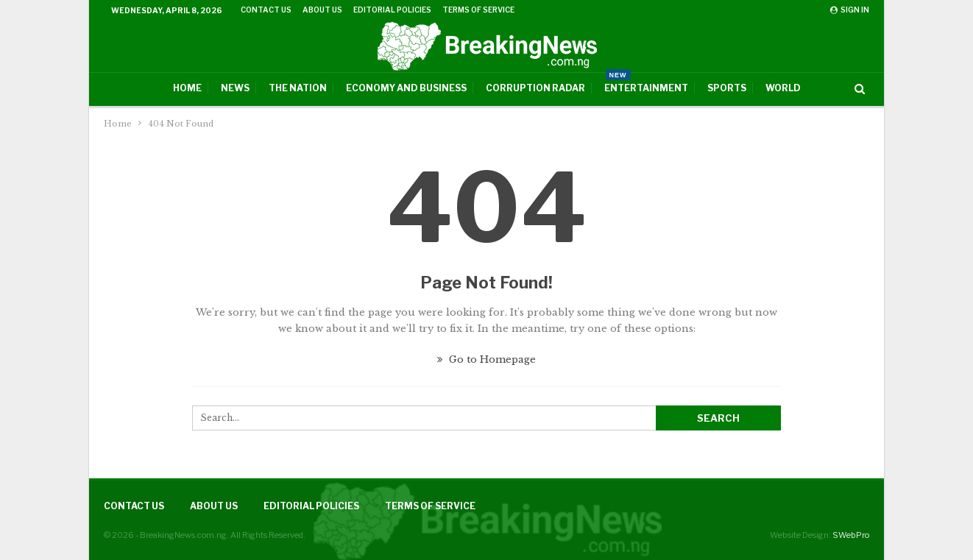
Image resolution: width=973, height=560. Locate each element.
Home (187, 88)
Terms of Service (478, 10)
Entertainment (646, 83)
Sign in (850, 10)
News (235, 88)
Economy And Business (406, 88)
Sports (727, 88)
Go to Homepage (486, 359)
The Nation (298, 88)
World (783, 88)
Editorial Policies (392, 10)
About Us (322, 10)
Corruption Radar (535, 88)
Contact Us (266, 10)
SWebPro (851, 535)
